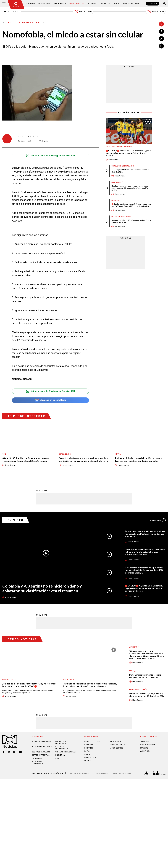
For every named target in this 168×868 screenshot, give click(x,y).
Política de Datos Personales (79, 773)
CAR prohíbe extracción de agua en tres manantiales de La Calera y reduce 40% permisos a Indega (144, 570)
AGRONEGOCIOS (117, 748)
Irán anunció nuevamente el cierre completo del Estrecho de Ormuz (145, 676)
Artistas (133, 647)
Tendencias (105, 3)
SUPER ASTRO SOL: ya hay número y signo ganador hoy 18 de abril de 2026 (147, 695)
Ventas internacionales (66, 752)
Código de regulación (41, 752)
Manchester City (10, 679)
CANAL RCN (153, 4)
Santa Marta (69, 679)
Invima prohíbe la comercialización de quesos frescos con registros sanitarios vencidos (139, 460)
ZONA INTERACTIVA (147, 745)
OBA (57, 758)
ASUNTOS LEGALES (117, 745)
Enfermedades (65, 454)
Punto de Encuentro (132, 3)
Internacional (44, 3)
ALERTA (87, 754)
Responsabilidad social (42, 742)
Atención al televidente (42, 747)
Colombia (31, 3)
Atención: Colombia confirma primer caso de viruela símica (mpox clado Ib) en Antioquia (26, 460)
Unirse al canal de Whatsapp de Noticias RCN (50, 156)
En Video (16, 520)
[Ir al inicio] (16, 4)
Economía (92, 3)
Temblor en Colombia (121, 166)
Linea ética (60, 755)
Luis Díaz (115, 200)
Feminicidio (116, 182)
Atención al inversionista (38, 762)
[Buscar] (164, 4)
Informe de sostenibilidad (62, 748)
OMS (4, 454)
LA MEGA (88, 761)
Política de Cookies (101, 773)
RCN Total (89, 745)
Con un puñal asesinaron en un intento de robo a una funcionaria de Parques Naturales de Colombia (145, 552)
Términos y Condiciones (122, 773)
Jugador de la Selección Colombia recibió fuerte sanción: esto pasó (131, 222)
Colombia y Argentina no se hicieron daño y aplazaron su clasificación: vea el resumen (42, 588)
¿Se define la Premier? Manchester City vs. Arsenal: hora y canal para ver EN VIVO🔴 (29, 685)
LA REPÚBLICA (116, 742)
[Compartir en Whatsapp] (161, 46)
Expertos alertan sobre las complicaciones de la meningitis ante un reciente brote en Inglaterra (84, 460)
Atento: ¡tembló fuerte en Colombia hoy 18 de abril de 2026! (131, 171)
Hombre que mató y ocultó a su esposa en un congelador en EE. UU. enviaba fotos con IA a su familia (131, 188)
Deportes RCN (60, 3)
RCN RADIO (89, 748)
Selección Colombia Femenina (119, 147)
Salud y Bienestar (77, 3)
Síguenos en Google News (50, 400)
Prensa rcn (37, 758)
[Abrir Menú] (4, 4)
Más (158, 520)
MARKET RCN (145, 751)
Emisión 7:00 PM (156, 12)
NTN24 (87, 742)
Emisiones (10, 12)
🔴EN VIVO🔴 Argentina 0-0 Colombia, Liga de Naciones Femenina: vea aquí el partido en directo (128, 153)
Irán (131, 671)
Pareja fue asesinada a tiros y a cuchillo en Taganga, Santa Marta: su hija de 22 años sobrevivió (145, 534)
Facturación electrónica (61, 743)
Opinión (116, 3)
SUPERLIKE (144, 748)
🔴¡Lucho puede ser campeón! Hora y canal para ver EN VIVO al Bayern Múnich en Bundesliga (131, 205)
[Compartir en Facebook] (161, 31)
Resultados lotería (138, 690)
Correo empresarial (41, 755)
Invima (118, 454)
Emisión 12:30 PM (83, 12)
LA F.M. (87, 751)
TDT (99, 742)
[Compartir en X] (161, 39)
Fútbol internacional (121, 217)
